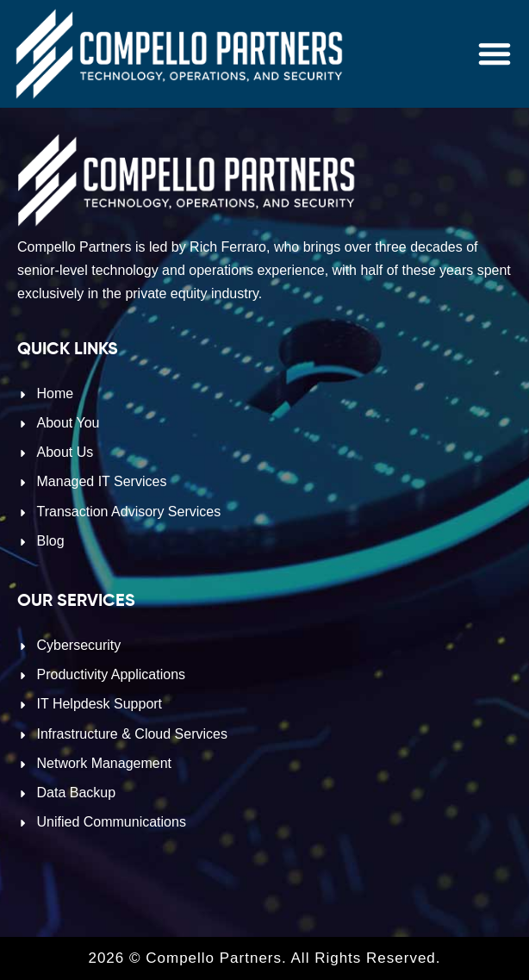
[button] (495, 53)
